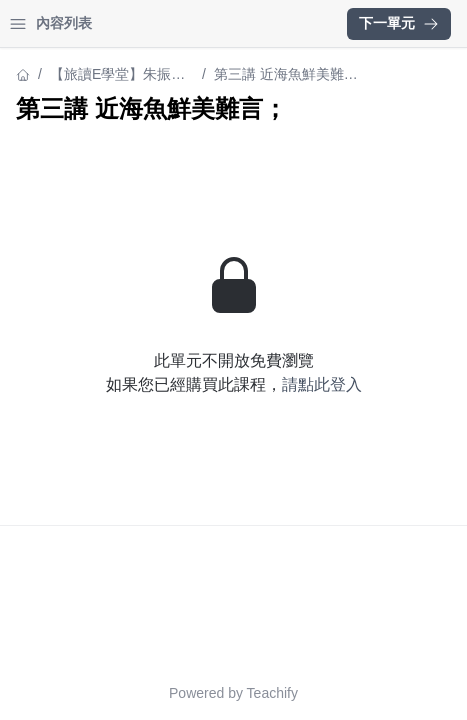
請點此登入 (322, 384)
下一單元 (399, 23)
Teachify (272, 693)
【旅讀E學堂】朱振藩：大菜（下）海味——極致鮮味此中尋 (113, 75)
